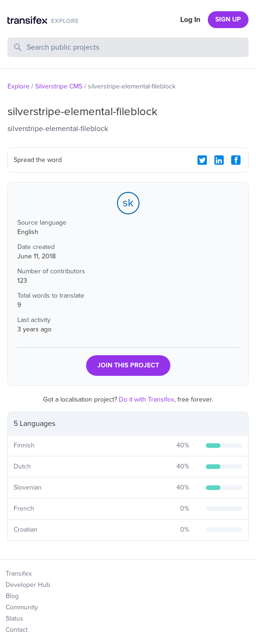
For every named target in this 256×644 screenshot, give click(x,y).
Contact (17, 630)
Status (15, 618)
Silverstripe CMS (59, 86)
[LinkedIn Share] (219, 160)
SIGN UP (228, 19)
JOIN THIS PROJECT (128, 365)
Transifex (19, 574)
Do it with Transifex (146, 399)
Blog (12, 596)
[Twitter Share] (202, 160)
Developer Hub (28, 585)
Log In (190, 20)
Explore (18, 86)
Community (22, 607)
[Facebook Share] (236, 160)
